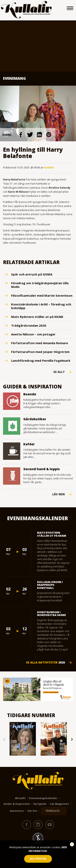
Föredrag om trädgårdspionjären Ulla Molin (40, 285)
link (21, 135)
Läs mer (59, 494)
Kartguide (40, 804)
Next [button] (72, 739)
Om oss (32, 811)
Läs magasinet (59, 804)
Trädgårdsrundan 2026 (29, 325)
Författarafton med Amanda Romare (40, 343)
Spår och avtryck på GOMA (32, 274)
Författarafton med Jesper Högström (40, 352)
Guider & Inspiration (17, 804)
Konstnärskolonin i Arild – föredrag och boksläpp (41, 306)
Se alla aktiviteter (45, 662)
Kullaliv (49, 167)
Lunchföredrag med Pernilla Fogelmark (41, 360)
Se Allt (59, 372)
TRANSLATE (52, 811)
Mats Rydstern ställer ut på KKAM (37, 317)
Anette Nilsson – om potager (33, 334)
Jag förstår (38, 859)
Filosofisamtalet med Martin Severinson (42, 295)
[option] (23, 739)
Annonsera (17, 811)
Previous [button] (4, 739)
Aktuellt (20, 798)
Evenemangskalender (43, 798)
